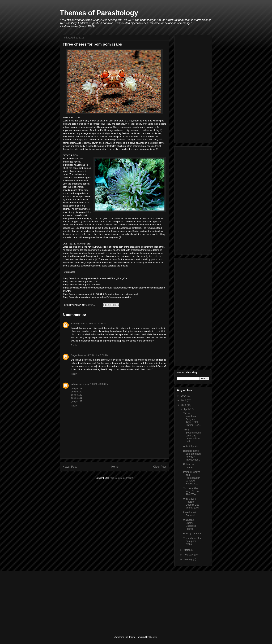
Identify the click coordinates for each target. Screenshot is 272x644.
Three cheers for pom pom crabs (192, 541)
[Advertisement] (193, 88)
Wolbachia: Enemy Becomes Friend (190, 524)
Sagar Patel (77, 355)
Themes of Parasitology (99, 13)
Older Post (160, 467)
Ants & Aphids (191, 446)
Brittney (75, 324)
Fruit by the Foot (192, 533)
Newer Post (70, 467)
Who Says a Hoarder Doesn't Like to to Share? (191, 503)
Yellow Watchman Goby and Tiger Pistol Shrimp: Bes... (192, 419)
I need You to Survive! (190, 514)
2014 (184, 396)
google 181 (76, 398)
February (189, 555)
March (187, 550)
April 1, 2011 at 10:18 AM (93, 324)
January (188, 559)
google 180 (76, 395)
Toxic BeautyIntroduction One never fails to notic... (192, 435)
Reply (74, 345)
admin (74, 384)
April (186, 409)
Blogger (153, 637)
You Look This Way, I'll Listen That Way (192, 491)
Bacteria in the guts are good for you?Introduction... (192, 455)
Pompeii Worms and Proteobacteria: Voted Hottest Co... (192, 478)
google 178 (76, 389)
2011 (184, 405)
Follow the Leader (189, 466)
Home (115, 467)
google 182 (76, 401)
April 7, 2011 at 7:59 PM (96, 355)
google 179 (76, 392)
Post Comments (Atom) (121, 478)
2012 (184, 400)
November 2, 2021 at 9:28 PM (93, 384)
